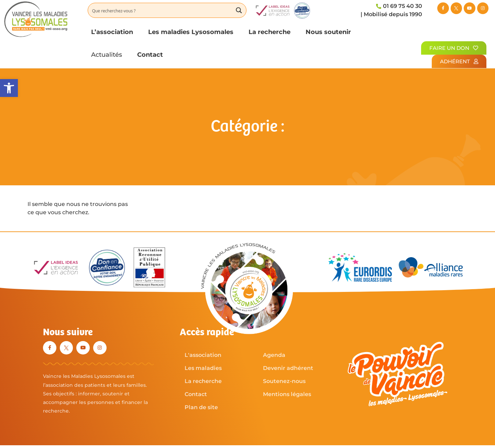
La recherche (269, 32)
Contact (150, 54)
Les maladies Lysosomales (191, 32)
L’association (112, 32)
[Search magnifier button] (239, 10)
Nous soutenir (328, 32)
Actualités (107, 54)
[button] (9, 88)
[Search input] (161, 10)
